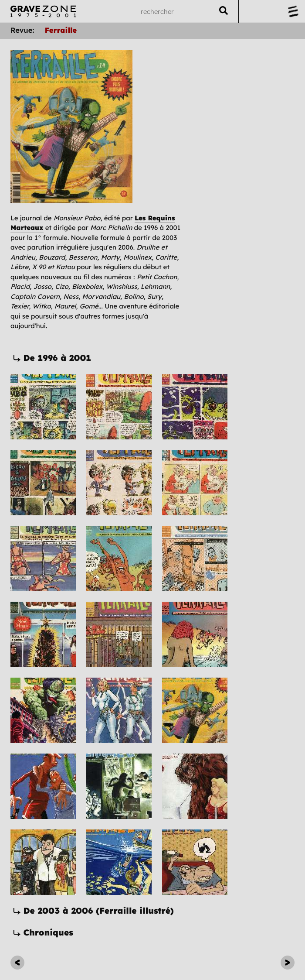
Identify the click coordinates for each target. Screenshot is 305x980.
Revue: (22, 31)
